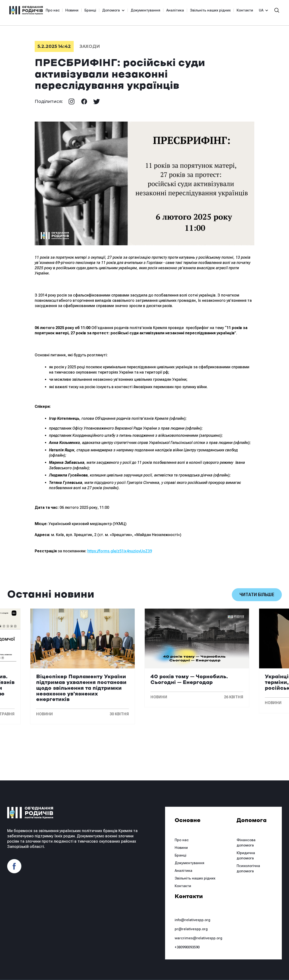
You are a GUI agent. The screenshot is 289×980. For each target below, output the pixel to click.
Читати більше (257, 595)
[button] (111, 10)
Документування (145, 10)
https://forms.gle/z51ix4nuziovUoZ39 (120, 551)
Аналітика (175, 10)
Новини (72, 10)
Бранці (90, 10)
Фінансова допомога (246, 843)
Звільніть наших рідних (210, 10)
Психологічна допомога (248, 868)
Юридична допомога (246, 856)
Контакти (245, 10)
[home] (26, 10)
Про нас (53, 10)
